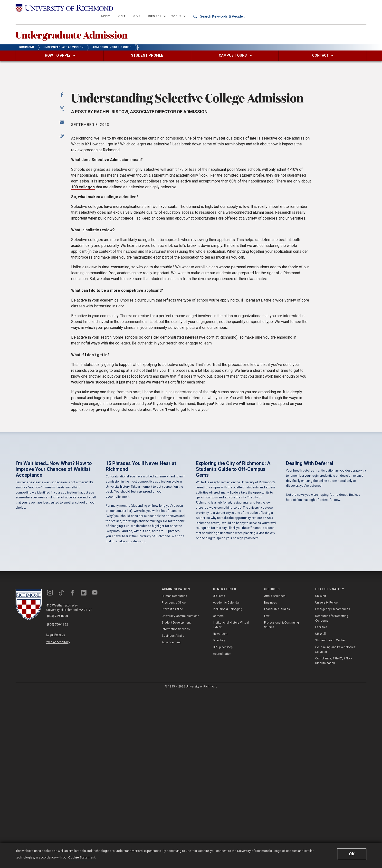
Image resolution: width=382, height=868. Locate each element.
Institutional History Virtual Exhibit (231, 800)
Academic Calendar (226, 778)
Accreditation (222, 829)
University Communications (181, 791)
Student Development (176, 798)
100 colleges (83, 323)
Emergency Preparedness (333, 785)
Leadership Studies (277, 785)
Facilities (321, 803)
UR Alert (321, 771)
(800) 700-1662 (60, 798)
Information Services (176, 805)
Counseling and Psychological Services (336, 825)
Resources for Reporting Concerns (332, 794)
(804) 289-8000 (60, 792)
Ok (352, 854)
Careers (218, 791)
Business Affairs (173, 811)
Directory (219, 816)
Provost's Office (172, 785)
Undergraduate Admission (83, 27)
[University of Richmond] (59, 8)
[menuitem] (193, 8)
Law (267, 791)
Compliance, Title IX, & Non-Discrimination (334, 836)
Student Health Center (330, 816)
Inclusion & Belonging (228, 785)
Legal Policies (59, 807)
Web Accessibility (61, 813)
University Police (326, 778)
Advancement (171, 818)
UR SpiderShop (223, 822)
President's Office (174, 778)
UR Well (320, 809)
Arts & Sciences (275, 771)
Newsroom (220, 809)
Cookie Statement (82, 857)
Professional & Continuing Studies (282, 800)
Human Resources (174, 771)
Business (271, 778)
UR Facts (219, 771)
